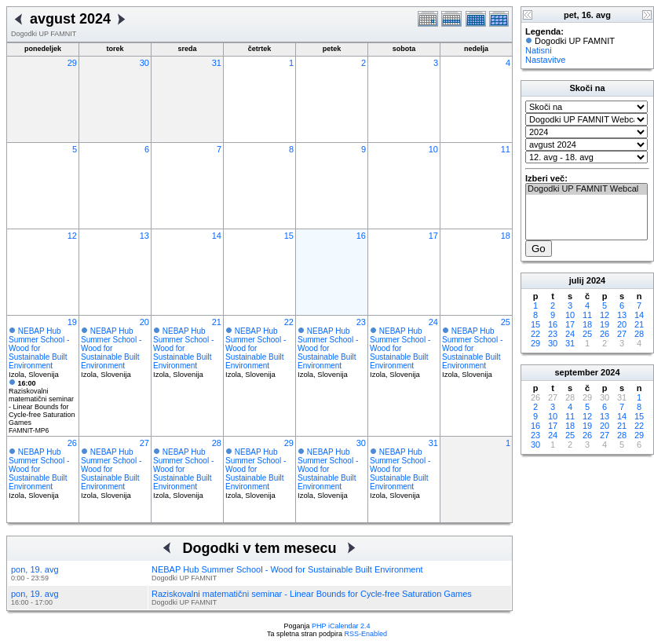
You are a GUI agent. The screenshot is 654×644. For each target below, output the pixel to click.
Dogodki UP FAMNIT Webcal (586, 189)
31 (217, 63)
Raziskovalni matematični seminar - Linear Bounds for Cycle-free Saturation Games (42, 403)
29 (72, 63)
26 (72, 443)
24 (433, 322)
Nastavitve (545, 60)
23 (361, 322)
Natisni (539, 50)
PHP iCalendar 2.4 (341, 626)
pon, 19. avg (35, 569)
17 (433, 236)
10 (433, 149)
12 (72, 236)
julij (577, 280)
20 (144, 322)
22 (289, 322)
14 (217, 236)
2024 (596, 280)
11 (506, 149)
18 (506, 236)
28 (217, 443)
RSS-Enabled (366, 634)
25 (506, 322)
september (576, 372)
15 (289, 236)
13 (144, 236)
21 (217, 322)
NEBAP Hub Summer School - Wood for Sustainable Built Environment (39, 348)
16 (361, 236)
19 (72, 322)
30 (144, 63)
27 (144, 443)
